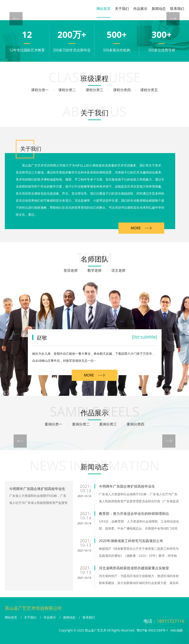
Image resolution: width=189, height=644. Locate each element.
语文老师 (118, 270)
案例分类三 (108, 424)
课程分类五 (149, 90)
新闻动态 (159, 9)
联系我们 (177, 9)
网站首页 (103, 9)
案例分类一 (53, 424)
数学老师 (94, 270)
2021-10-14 (84, 496)
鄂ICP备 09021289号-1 (152, 630)
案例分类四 (136, 424)
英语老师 (71, 270)
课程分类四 (122, 90)
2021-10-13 (84, 551)
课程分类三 (94, 90)
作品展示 (140, 9)
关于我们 (122, 9)
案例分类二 (81, 424)
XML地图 (177, 630)
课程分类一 (40, 90)
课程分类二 (67, 90)
